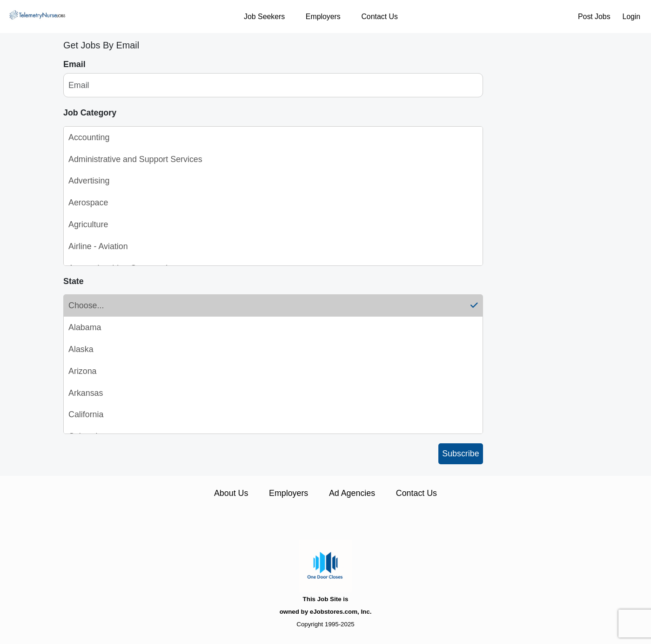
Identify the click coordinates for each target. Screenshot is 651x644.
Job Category (90, 113)
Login (631, 17)
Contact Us (379, 17)
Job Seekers (264, 17)
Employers (323, 17)
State (74, 281)
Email (74, 64)
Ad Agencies (352, 493)
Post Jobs (594, 17)
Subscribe (460, 454)
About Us (231, 493)
